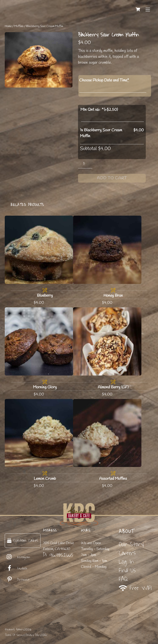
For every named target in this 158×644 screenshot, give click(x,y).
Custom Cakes (23, 540)
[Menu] (148, 9)
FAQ (123, 579)
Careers (127, 553)
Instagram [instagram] (17, 557)
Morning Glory (45, 387)
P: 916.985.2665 (58, 555)
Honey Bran (113, 296)
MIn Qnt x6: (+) (99, 110)
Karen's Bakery (16, 630)
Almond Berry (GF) (113, 387)
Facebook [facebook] (16, 569)
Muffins (19, 26)
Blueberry (45, 296)
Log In (126, 562)
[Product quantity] (85, 164)
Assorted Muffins (113, 479)
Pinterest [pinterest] (17, 580)
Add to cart (112, 178)
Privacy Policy (33, 635)
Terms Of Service (14, 635)
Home (8, 26)
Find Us (127, 570)
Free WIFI (135, 588)
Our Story (131, 544)
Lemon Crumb (45, 479)
